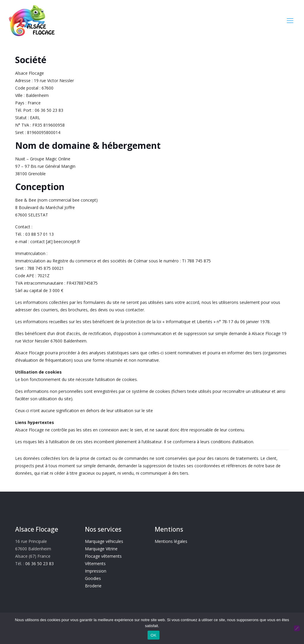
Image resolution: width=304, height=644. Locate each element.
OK (153, 635)
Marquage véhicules (104, 541)
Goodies (93, 578)
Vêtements (95, 563)
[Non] (297, 628)
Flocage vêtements (103, 556)
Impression (96, 571)
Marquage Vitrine (101, 549)
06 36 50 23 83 (39, 563)
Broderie (93, 586)
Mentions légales (171, 541)
